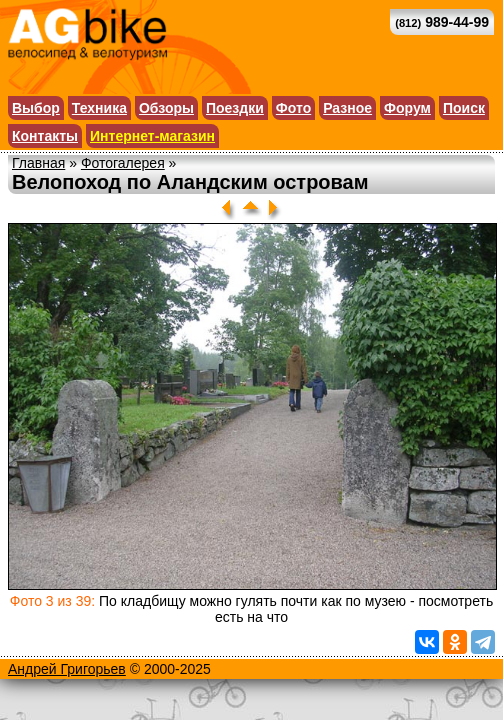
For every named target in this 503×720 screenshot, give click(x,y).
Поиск (464, 108)
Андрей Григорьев (67, 669)
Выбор (36, 108)
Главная (38, 163)
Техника (99, 108)
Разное (347, 108)
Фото (293, 108)
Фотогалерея (123, 163)
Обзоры (166, 108)
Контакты (45, 136)
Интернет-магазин (152, 136)
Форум (407, 108)
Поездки (235, 108)
